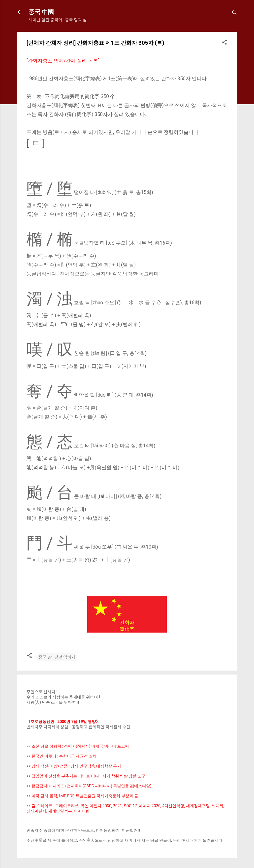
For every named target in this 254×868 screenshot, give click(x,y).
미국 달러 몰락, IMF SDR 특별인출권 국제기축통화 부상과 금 (85, 796)
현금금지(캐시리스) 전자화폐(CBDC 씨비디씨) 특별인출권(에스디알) (91, 786)
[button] (224, 43)
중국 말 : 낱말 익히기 (57, 657)
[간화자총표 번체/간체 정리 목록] (63, 61)
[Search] (234, 14)
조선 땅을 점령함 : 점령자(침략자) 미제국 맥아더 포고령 (80, 746)
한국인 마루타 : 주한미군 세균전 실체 (64, 756)
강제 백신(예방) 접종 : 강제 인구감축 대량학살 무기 (76, 766)
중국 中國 (41, 12)
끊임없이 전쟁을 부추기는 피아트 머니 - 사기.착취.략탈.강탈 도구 (88, 776)
